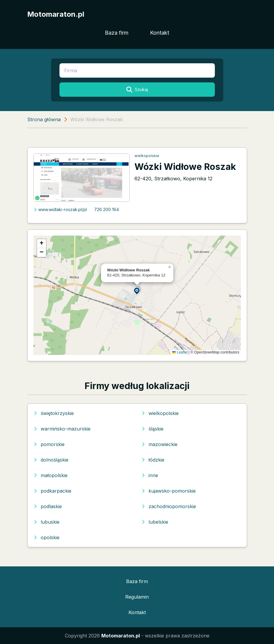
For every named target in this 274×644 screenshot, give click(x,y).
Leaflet (180, 352)
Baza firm (117, 33)
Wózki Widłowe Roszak (185, 167)
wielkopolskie (147, 156)
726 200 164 (107, 209)
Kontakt (160, 33)
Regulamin (137, 597)
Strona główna (44, 119)
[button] (137, 291)
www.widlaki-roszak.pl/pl (60, 209)
